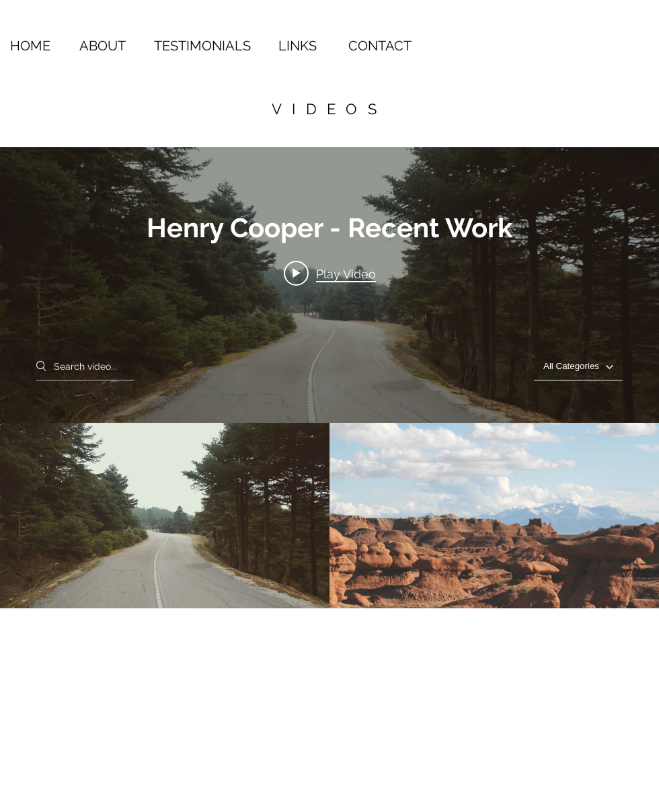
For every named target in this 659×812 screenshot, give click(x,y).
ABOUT (103, 46)
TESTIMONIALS (202, 46)
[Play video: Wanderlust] (330, 274)
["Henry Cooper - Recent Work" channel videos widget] (329, 378)
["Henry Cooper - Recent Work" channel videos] (329, 516)
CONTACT (380, 46)
